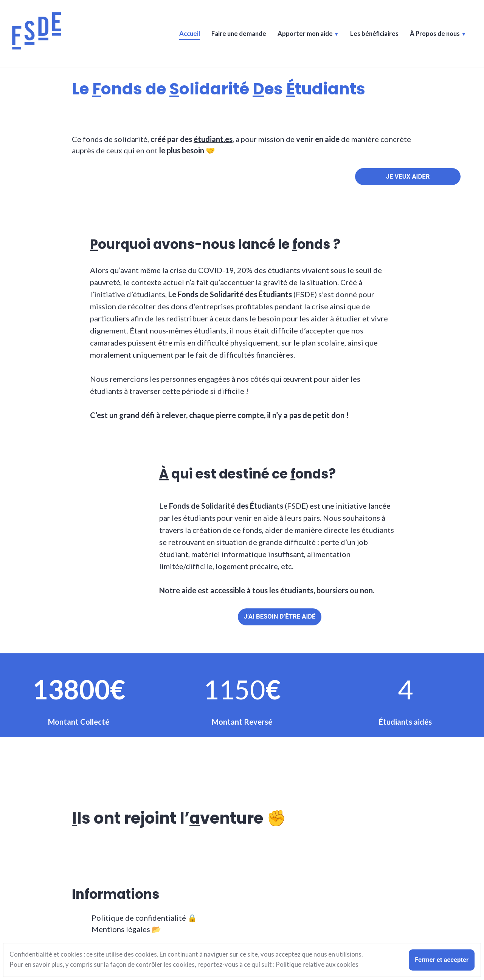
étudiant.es (213, 139)
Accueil (190, 34)
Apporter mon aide (305, 34)
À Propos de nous (435, 34)
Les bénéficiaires (374, 34)
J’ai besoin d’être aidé (280, 617)
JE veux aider (408, 177)
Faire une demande (239, 34)
